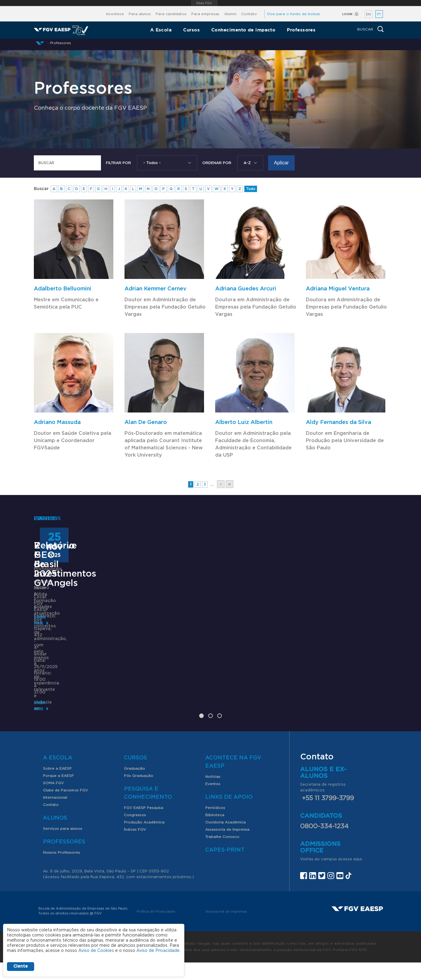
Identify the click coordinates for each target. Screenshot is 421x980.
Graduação (134, 786)
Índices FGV (135, 847)
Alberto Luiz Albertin (244, 422)
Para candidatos (171, 14)
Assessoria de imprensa (226, 929)
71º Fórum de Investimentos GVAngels (189, 667)
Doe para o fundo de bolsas (294, 14)
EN (368, 14)
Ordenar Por (217, 163)
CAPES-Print (225, 868)
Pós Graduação (139, 793)
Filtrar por (118, 163)
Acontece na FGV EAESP (233, 779)
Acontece (115, 14)
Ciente (21, 966)
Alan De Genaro (146, 422)
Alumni (230, 14)
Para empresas (205, 14)
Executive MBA (68, 658)
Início (40, 43)
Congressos (135, 833)
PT (379, 14)
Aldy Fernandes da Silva (338, 422)
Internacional (55, 815)
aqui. (358, 877)
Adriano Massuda (57, 422)
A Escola (161, 30)
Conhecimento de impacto (243, 30)
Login (347, 14)
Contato (249, 14)
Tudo (251, 189)
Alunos (55, 836)
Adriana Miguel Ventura (338, 289)
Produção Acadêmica (144, 840)
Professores (301, 30)
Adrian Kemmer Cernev (155, 289)
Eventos (213, 801)
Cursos (191, 30)
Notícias (213, 794)
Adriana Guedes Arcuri (246, 289)
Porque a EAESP (58, 793)
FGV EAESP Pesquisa (144, 825)
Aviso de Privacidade (158, 951)
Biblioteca (215, 833)
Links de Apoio (229, 815)
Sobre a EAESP (57, 786)
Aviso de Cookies (96, 951)
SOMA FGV (53, 800)
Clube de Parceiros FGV (65, 808)
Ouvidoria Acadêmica (225, 840)
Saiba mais (45, 702)
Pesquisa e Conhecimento (148, 811)
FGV (204, 3)
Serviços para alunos (63, 846)
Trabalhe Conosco (222, 854)
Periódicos (215, 825)
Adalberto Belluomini (63, 289)
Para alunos (140, 14)
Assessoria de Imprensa (227, 847)
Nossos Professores (62, 870)
